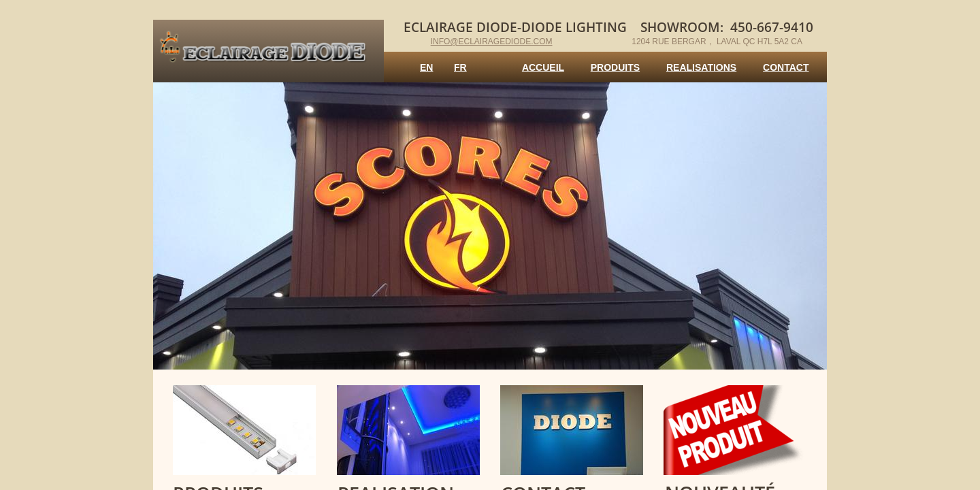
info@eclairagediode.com (492, 42)
